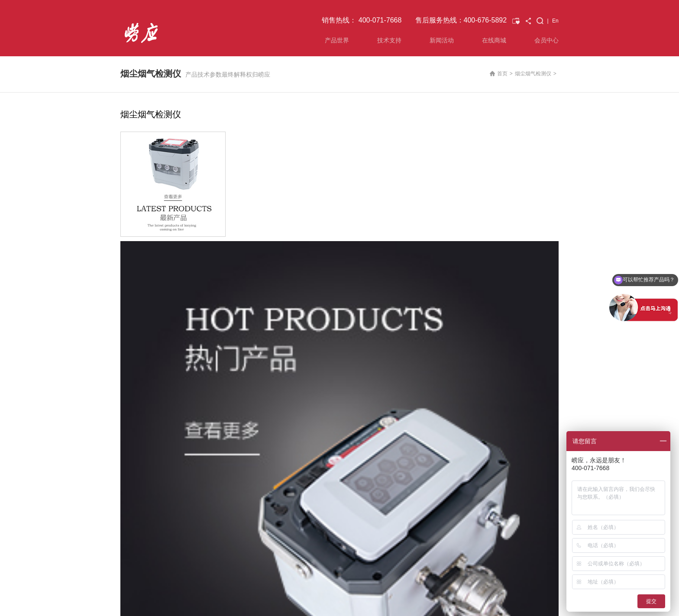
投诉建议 (202, 428)
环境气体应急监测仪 (144, 418)
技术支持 (389, 40)
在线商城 (494, 40)
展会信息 (345, 407)
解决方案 (202, 397)
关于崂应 (418, 385)
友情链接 (156, 569)
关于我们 (417, 397)
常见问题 (202, 418)
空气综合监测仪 (139, 407)
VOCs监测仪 (135, 428)
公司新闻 (345, 397)
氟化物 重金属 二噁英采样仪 (153, 449)
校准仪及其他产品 (141, 470)
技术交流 (345, 418)
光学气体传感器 (139, 439)
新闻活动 (442, 40)
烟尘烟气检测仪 (533, 74)
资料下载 (202, 407)
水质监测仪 (133, 459)
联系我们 (131, 569)
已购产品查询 (279, 384)
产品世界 (337, 40)
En (555, 21)
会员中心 (546, 40)
